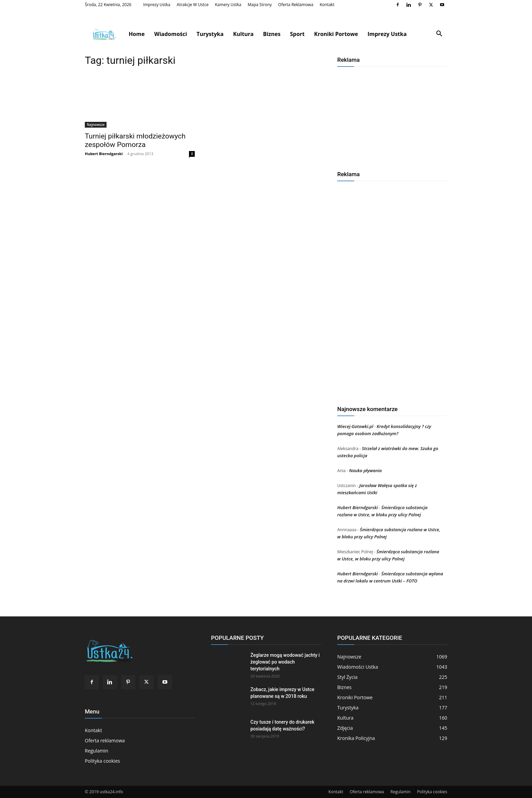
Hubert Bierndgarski (104, 154)
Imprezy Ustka (157, 5)
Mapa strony (260, 5)
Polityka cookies (102, 761)
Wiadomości (170, 34)
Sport (297, 34)
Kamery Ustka (228, 5)
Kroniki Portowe (336, 34)
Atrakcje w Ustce (193, 5)
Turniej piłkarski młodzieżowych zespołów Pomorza (135, 140)
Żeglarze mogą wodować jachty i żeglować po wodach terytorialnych (285, 662)
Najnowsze (96, 125)
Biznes (272, 34)
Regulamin (97, 751)
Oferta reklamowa (296, 5)
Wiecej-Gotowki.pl (355, 426)
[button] (439, 34)
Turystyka (210, 34)
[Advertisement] (392, 116)
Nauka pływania (365, 470)
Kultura (243, 34)
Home (137, 34)
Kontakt (327, 5)
